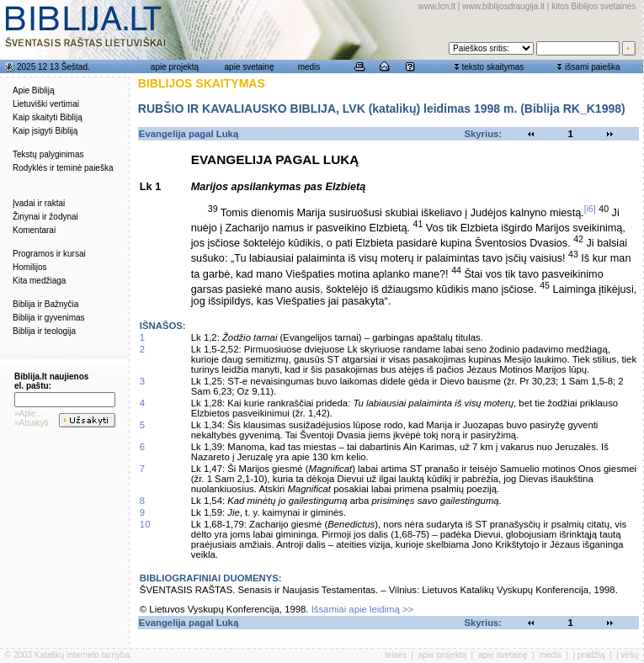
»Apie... (29, 414)
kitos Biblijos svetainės (593, 6)
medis (309, 67)
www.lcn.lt (437, 6)
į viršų (627, 655)
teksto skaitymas (492, 67)
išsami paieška (593, 67)
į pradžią (589, 655)
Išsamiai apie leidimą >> (363, 609)
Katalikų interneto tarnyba (82, 655)
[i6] (590, 209)
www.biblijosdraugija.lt (503, 6)
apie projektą (175, 67)
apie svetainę (250, 67)
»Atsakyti (32, 423)
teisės (396, 655)
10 (145, 524)
